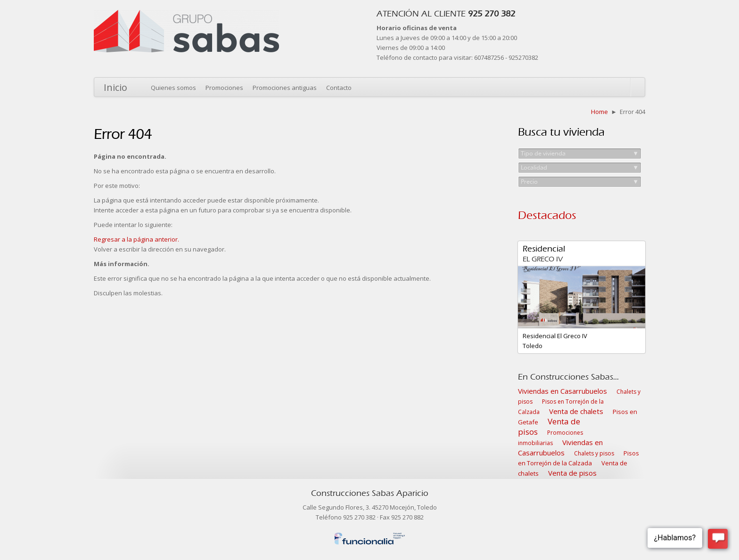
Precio (580, 182)
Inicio (115, 87)
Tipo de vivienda (580, 154)
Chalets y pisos (594, 453)
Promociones (224, 88)
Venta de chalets (576, 411)
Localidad (580, 168)
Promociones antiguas (285, 88)
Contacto (339, 88)
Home (599, 112)
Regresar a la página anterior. (136, 239)
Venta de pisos (549, 426)
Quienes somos (173, 88)
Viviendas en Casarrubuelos (562, 391)
